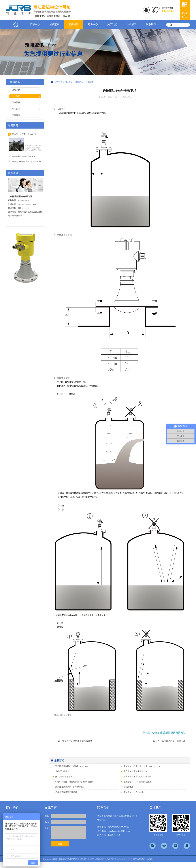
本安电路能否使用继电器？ (136, 771)
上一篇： (73, 741)
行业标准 (89, 82)
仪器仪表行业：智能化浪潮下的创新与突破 (74, 782)
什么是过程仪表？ (63, 771)
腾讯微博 (175, 733)
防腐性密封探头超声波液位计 (25, 156)
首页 (16, 24)
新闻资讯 (79, 82)
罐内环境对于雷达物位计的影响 (138, 777)
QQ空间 (157, 733)
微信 (183, 733)
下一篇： (167, 741)
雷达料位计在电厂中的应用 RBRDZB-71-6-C (75, 766)
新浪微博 (166, 733)
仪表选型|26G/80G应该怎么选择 (137, 782)
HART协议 (128, 787)
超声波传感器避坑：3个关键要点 (70, 787)
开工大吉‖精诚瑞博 (64, 777)
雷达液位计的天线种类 (134, 792)
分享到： (147, 733)
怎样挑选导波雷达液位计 (66, 792)
